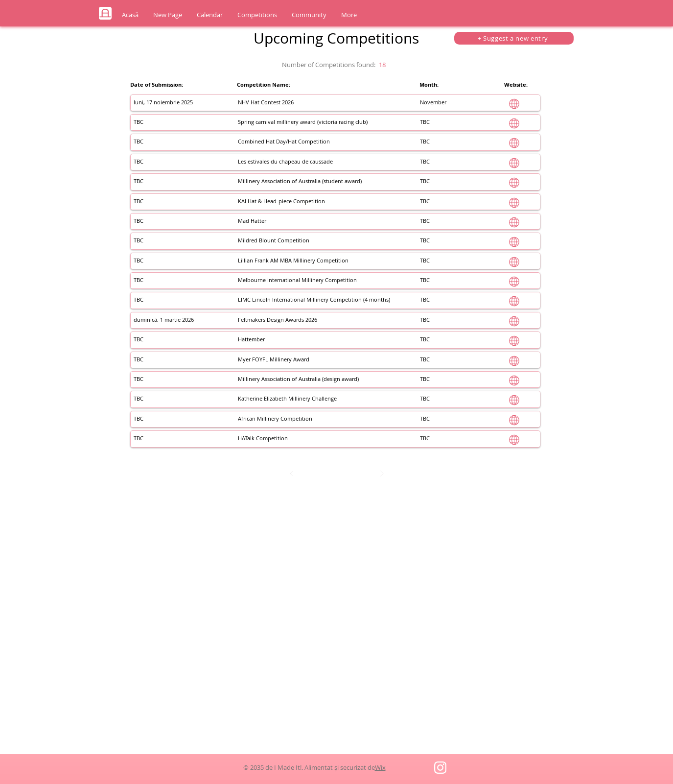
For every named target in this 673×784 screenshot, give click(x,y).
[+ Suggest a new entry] (514, 38)
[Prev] (292, 474)
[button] (210, 15)
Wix (380, 767)
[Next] (382, 474)
